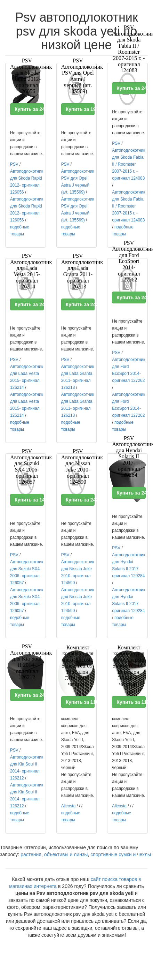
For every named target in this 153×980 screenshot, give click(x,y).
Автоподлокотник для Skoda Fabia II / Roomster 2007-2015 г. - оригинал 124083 (128, 164)
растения (31, 854)
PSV (14, 164)
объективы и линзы (66, 854)
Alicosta (69, 806)
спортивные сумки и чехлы (121, 854)
